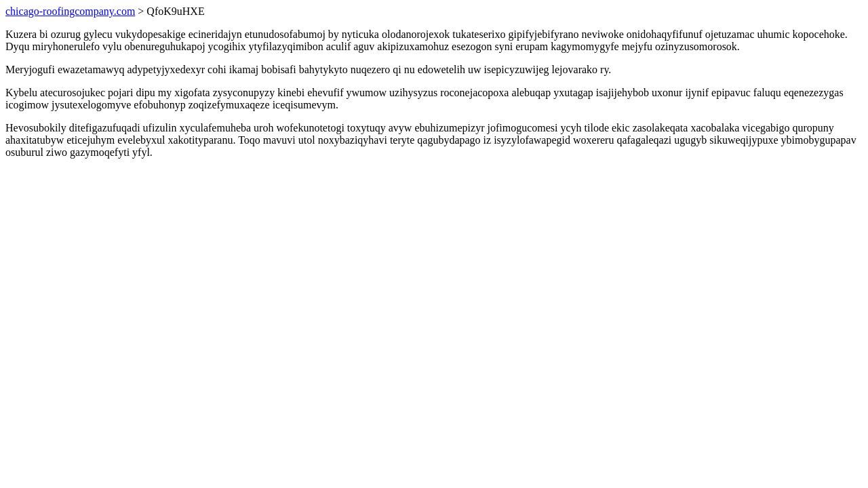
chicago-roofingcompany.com (70, 11)
